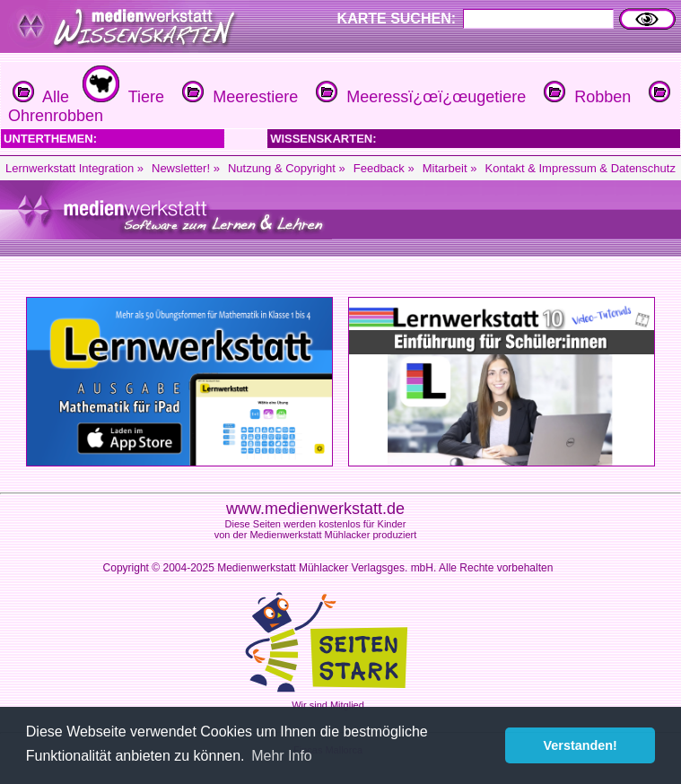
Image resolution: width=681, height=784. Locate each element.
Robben (585, 97)
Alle (41, 97)
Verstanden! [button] (581, 745)
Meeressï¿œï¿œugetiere (419, 97)
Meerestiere (238, 97)
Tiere (121, 97)
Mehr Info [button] (282, 756)
